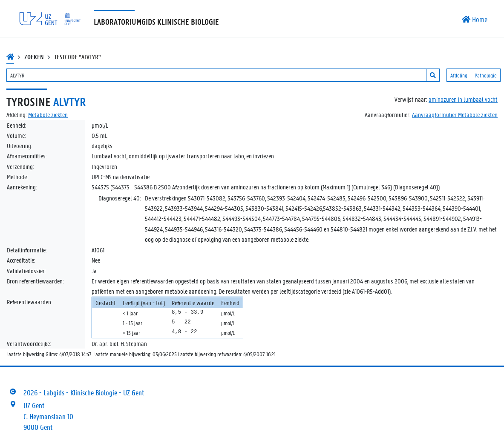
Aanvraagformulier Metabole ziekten (455, 114)
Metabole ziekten (48, 114)
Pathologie (486, 75)
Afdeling (459, 75)
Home (475, 19)
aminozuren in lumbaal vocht (463, 99)
